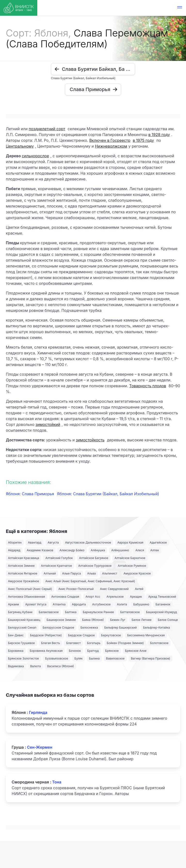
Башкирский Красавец (24, 620)
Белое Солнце (168, 620)
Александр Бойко (72, 550)
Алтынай (50, 573)
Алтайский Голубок (59, 558)
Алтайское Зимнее (21, 566)
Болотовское (159, 643)
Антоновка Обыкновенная (27, 597)
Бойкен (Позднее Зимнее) (125, 643)
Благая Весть (51, 643)
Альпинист (110, 573)
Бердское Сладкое (81, 635)
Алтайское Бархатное (130, 558)
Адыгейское (158, 542)
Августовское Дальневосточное (88, 542)
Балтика (71, 612)
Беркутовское (111, 635)
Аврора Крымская (130, 542)
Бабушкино (141, 604)
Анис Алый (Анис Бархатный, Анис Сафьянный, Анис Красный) (90, 581)
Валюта (36, 666)
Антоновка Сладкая (65, 597)
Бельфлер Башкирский (121, 628)
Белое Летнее (141, 620)
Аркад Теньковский (162, 597)
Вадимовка (16, 666)
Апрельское (115, 597)
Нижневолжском (111, 146)
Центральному (20, 146)
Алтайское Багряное (94, 558)
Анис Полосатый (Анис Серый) (30, 589)
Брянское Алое (136, 651)
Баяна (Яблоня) (93, 620)
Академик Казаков (40, 550)
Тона (57, 782)
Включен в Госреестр (110, 140)
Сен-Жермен (40, 747)
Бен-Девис (16, 635)
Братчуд (93, 651)
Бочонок (75, 651)
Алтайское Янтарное (23, 573)
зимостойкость (90, 440)
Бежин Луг (118, 620)
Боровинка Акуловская (46, 651)
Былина (94, 658)
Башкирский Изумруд (162, 612)
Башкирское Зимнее (61, 620)
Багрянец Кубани (20, 612)
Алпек (155, 550)
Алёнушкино (120, 550)
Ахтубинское (101, 604)
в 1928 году (159, 135)
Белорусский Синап (22, 628)
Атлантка (59, 604)
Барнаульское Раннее (98, 612)
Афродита (79, 604)
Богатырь (94, 643)
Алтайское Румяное (132, 566)
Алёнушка (98, 550)
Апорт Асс (93, 597)
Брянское (112, 651)
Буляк (78, 658)
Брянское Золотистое (23, 658)
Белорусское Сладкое (58, 628)
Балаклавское (49, 612)
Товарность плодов (148, 386)
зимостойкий (48, 424)
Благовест (73, 643)
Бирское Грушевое (21, 643)
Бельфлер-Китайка (157, 628)
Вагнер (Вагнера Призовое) (151, 658)
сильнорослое (35, 156)
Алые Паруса (72, 573)
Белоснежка (89, 628)
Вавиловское (115, 658)
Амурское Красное (137, 573)
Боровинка (16, 651)
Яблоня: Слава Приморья (31, 494)
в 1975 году (143, 140)
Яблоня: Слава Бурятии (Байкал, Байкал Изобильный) (108, 494)
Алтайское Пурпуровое (95, 566)
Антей (139, 589)
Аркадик (136, 597)
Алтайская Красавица (23, 558)
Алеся (140, 550)
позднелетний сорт (47, 129)
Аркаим (13, 604)
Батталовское (130, 612)
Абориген (15, 542)
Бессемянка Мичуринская (146, 635)
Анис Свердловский (114, 589)
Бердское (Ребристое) (46, 635)
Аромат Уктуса (36, 604)
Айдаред (14, 550)
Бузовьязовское (57, 658)
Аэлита (122, 604)
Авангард (35, 542)
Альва (91, 573)
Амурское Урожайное (23, 581)
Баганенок (163, 604)
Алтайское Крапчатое (56, 566)
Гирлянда (38, 712)
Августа (53, 542)
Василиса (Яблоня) (60, 666)
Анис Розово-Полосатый (76, 589)
